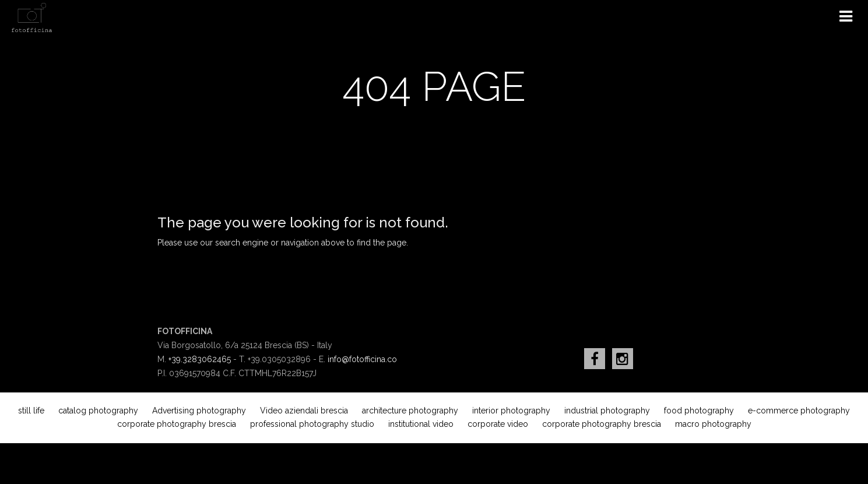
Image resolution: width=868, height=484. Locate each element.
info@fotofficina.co (362, 359)
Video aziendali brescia (304, 411)
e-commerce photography (799, 411)
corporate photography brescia (177, 424)
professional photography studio (312, 424)
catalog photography (98, 411)
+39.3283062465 (200, 359)
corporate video (498, 424)
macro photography (713, 424)
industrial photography (607, 411)
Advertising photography (199, 411)
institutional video (421, 424)
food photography (699, 411)
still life (31, 411)
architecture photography (410, 411)
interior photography (511, 411)
